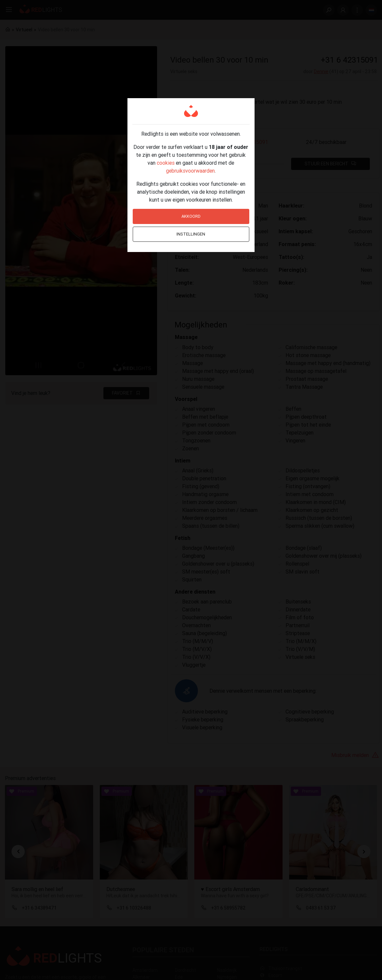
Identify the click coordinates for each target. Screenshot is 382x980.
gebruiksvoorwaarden (190, 171)
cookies (166, 163)
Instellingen (191, 234)
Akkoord (191, 216)
